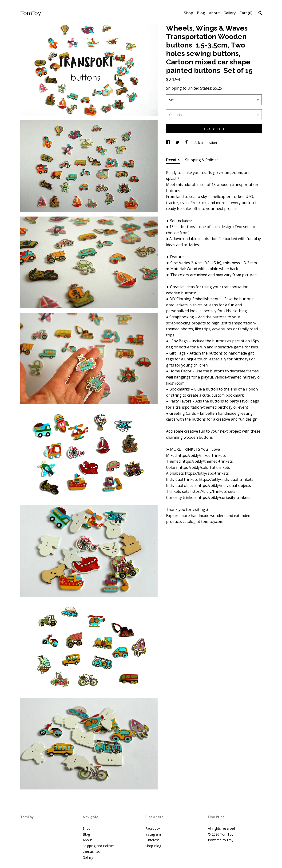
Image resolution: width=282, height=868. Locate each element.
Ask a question (206, 143)
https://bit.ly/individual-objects (224, 485)
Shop (189, 13)
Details (173, 160)
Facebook (153, 828)
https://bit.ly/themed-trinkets (207, 461)
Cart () (246, 13)
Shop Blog (153, 846)
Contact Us (91, 852)
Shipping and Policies (99, 846)
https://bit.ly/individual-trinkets (226, 479)
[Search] (260, 14)
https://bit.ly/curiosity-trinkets (224, 497)
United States (199, 88)
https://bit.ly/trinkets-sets (213, 491)
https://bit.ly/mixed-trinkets (202, 455)
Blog (201, 13)
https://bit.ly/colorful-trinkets (204, 467)
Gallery (230, 13)
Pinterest (152, 840)
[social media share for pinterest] (187, 143)
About (214, 13)
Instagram (153, 834)
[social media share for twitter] (178, 143)
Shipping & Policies (202, 160)
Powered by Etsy (221, 840)
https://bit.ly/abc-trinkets (207, 473)
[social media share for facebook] (168, 143)
